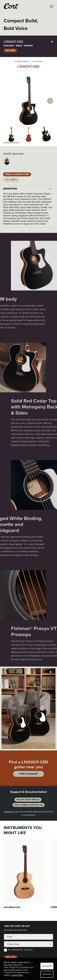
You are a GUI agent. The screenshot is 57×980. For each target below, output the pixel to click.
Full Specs (11, 180)
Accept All (47, 966)
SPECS (19, 46)
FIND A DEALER (28, 774)
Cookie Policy (17, 975)
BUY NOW (10, 50)
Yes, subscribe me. (20, 950)
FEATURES (9, 46)
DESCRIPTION (10, 189)
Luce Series (37, 61)
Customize (47, 974)
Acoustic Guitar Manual (28, 799)
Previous (5, 709)
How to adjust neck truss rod (28, 805)
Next (50, 101)
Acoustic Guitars (22, 61)
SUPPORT (28, 46)
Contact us (8, 812)
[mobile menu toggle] (52, 6)
